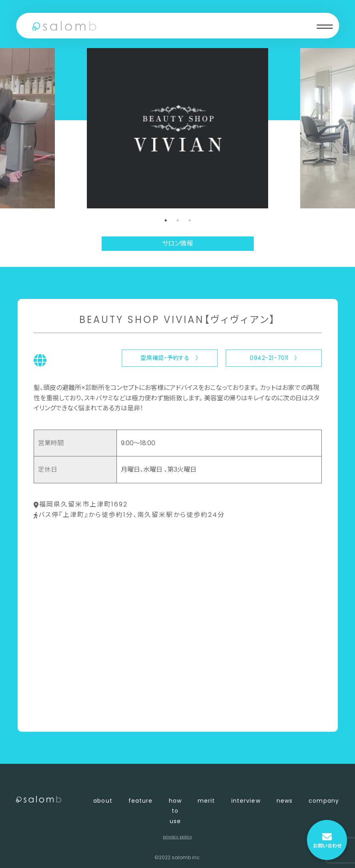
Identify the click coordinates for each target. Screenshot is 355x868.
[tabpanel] (177, 128)
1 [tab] (166, 220)
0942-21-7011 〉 (274, 358)
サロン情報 (177, 243)
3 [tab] (190, 220)
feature (141, 801)
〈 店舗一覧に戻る (60, 712)
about (103, 801)
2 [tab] (178, 220)
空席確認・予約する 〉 (169, 358)
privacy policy (177, 837)
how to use (175, 811)
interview (246, 801)
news (285, 801)
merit (207, 801)
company (324, 801)
